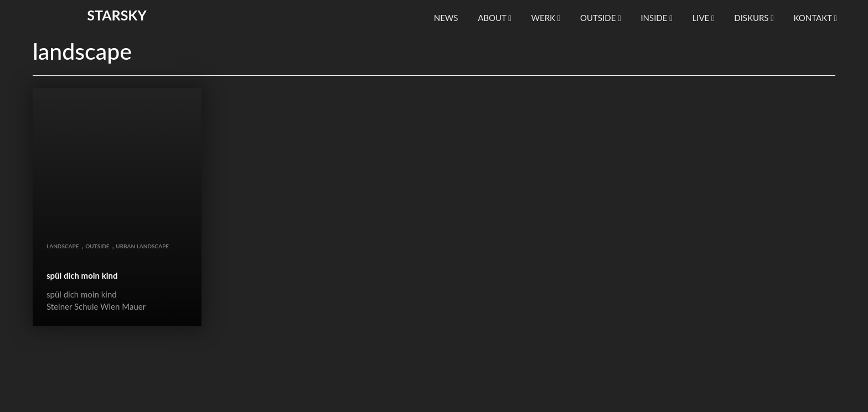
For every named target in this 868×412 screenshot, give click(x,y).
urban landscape (142, 246)
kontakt (815, 18)
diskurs (754, 18)
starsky (117, 15)
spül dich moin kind (82, 275)
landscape (63, 246)
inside (656, 18)
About (495, 18)
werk (546, 18)
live (703, 18)
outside (601, 18)
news (446, 18)
